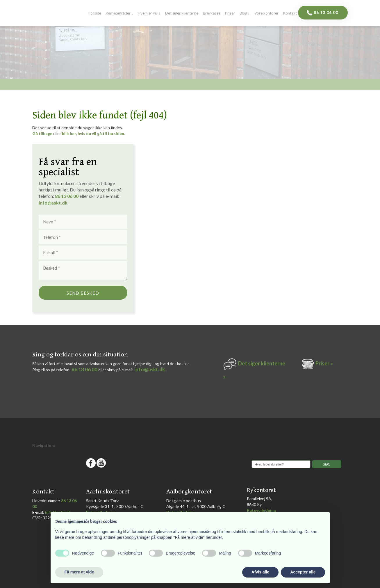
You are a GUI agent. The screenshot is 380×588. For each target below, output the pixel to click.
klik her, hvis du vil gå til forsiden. (93, 133)
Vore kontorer (266, 13)
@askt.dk (57, 203)
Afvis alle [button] (260, 572)
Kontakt (290, 13)
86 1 (61, 196)
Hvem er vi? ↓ (149, 13)
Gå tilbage (42, 133)
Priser (230, 13)
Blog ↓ (245, 13)
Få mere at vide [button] (79, 572)
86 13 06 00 (84, 369)
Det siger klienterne (182, 13)
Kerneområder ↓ (120, 13)
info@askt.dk (150, 369)
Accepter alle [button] (303, 572)
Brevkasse (212, 13)
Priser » (324, 363)
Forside (95, 13)
